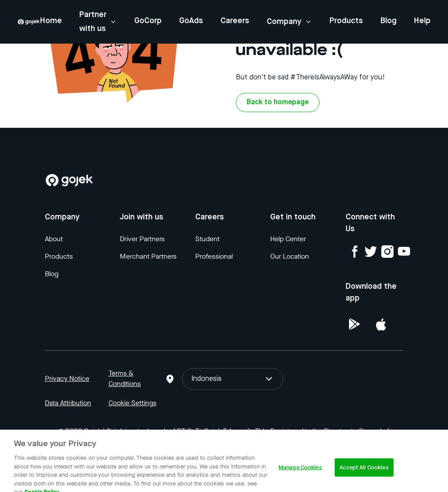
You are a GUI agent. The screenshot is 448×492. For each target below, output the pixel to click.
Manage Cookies (300, 474)
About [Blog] (54, 239)
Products (346, 21)
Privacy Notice (67, 378)
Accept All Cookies (364, 474)
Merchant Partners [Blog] (148, 256)
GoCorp (148, 21)
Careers (235, 21)
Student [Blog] (207, 239)
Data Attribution (68, 403)
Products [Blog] (59, 256)
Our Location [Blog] (290, 256)
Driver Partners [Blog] (142, 239)
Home (51, 21)
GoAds (191, 21)
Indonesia (232, 379)
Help (422, 21)
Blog (389, 21)
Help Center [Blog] (288, 239)
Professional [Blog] (214, 256)
